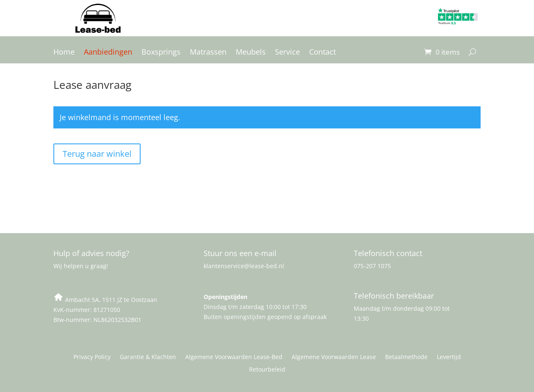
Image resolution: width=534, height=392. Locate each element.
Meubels (251, 53)
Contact (322, 53)
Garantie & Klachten (148, 357)
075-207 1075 (372, 266)
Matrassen (208, 53)
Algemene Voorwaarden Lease (334, 357)
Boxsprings (161, 53)
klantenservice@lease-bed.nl (244, 266)
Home (64, 53)
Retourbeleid (267, 370)
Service (287, 53)
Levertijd (449, 357)
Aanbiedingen (108, 53)
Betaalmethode (406, 357)
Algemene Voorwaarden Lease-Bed (234, 357)
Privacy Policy (92, 357)
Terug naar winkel (97, 154)
